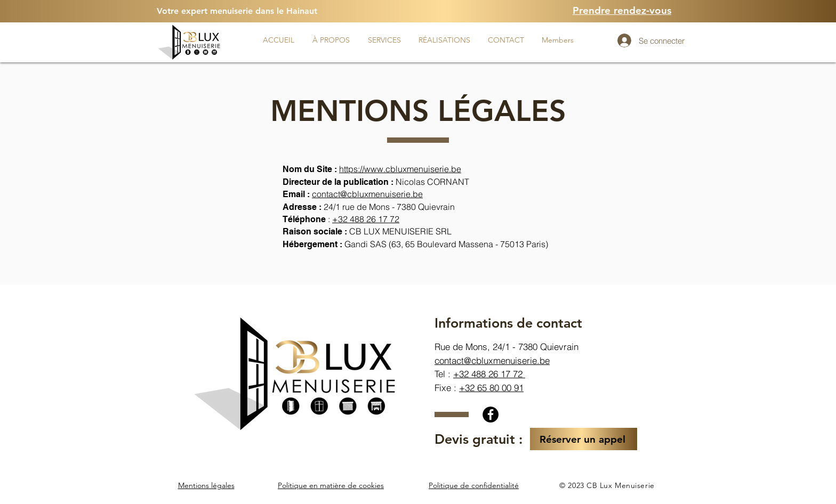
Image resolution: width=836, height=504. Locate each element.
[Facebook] (491, 414)
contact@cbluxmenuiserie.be (367, 194)
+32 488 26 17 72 (489, 374)
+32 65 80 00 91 (491, 388)
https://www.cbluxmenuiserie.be (400, 169)
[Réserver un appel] (584, 439)
